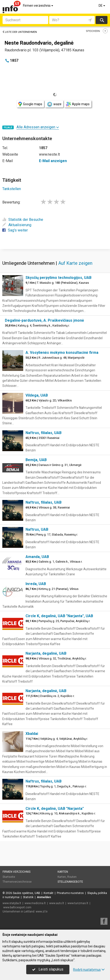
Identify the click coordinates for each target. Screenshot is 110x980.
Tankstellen (12, 189)
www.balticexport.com (17, 907)
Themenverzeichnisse (17, 882)
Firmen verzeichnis (38, 6)
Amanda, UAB (37, 557)
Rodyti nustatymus (89, 970)
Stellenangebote (70, 882)
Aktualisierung (17, 225)
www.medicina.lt (35, 903)
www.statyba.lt (12, 903)
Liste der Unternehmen (20, 32)
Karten (63, 872)
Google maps (30, 104)
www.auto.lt (57, 903)
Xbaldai (32, 734)
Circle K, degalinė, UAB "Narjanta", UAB (59, 616)
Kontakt (49, 893)
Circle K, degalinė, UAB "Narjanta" (55, 809)
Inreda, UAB (36, 584)
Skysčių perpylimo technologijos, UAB (58, 278)
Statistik (28, 897)
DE (102, 6)
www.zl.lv (42, 912)
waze (54, 104)
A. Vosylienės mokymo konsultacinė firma (62, 353)
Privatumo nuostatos (70, 893)
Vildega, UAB (37, 395)
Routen (72, 877)
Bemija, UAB (36, 460)
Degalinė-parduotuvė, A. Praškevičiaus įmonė (44, 320)
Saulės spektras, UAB (26, 893)
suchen (102, 20)
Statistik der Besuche (23, 220)
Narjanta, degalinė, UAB (46, 653)
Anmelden (44, 897)
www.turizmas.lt (78, 903)
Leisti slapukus (48, 969)
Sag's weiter (15, 230)
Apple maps (78, 104)
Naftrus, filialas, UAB (44, 433)
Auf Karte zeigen (75, 263)
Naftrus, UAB (37, 529)
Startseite (9, 877)
